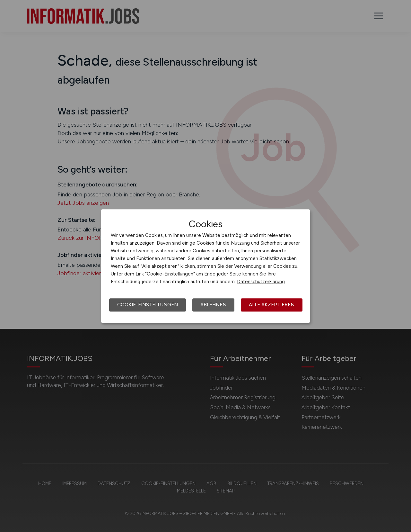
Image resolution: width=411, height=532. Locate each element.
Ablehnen (213, 305)
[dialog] (205, 266)
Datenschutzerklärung (261, 282)
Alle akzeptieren (272, 305)
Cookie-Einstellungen (148, 305)
